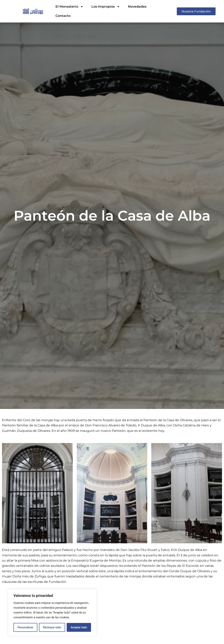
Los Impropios (106, 7)
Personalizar (25, 627)
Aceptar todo (79, 627)
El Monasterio (69, 7)
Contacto (63, 16)
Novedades (137, 7)
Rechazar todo (52, 627)
